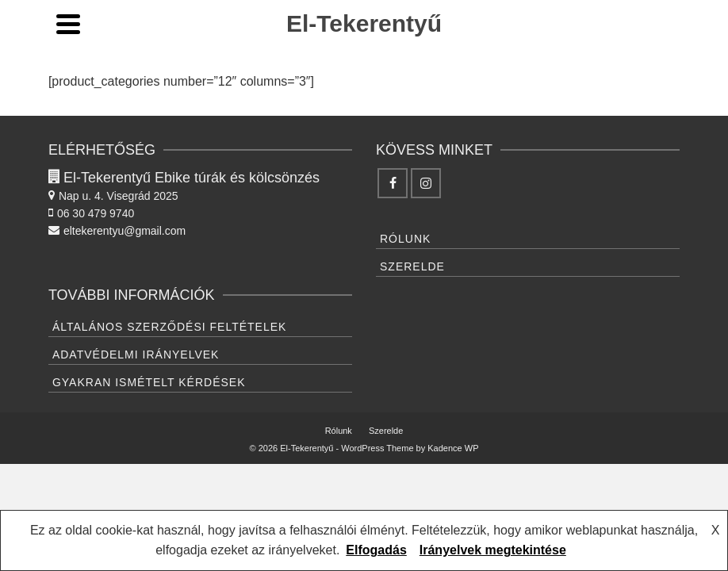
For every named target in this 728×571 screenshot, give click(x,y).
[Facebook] (393, 183)
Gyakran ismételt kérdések (149, 382)
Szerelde (412, 266)
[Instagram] (426, 183)
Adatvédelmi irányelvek (136, 354)
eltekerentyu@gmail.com (117, 231)
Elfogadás (376, 550)
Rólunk (405, 239)
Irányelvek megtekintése (493, 550)
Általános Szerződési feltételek (170, 327)
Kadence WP (453, 448)
